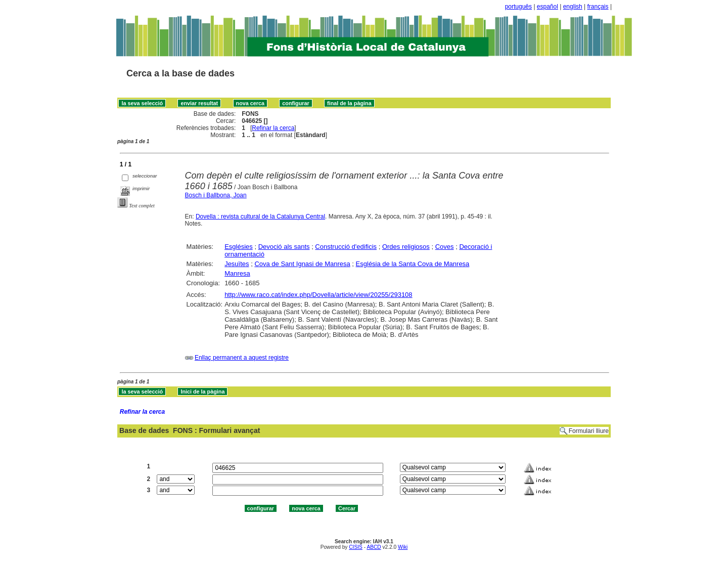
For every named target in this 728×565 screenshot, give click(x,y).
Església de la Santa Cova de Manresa (413, 264)
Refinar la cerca (273, 128)
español (548, 7)
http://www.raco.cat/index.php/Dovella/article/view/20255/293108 (318, 295)
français (598, 7)
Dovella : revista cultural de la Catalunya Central (260, 216)
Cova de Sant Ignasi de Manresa (302, 264)
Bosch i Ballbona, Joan (216, 195)
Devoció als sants (284, 247)
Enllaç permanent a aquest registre (242, 358)
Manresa (237, 273)
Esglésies (239, 247)
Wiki (403, 547)
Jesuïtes (237, 264)
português (518, 7)
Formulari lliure (589, 431)
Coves (445, 247)
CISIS (356, 547)
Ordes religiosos (406, 247)
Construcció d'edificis (346, 247)
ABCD (374, 547)
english (573, 7)
